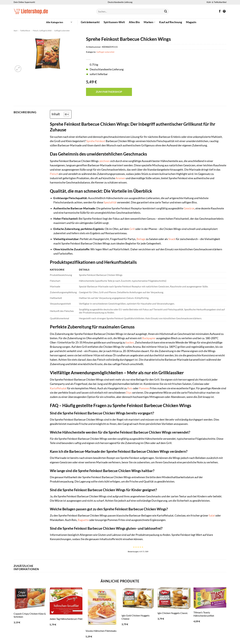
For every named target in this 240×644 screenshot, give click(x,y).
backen (130, 342)
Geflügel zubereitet (62, 31)
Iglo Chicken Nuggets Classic (173, 613)
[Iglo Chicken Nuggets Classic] (174, 598)
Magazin (191, 22)
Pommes (144, 388)
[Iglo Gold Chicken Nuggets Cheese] (138, 599)
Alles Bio (134, 22)
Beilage (141, 239)
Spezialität (110, 202)
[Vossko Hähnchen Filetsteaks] (102, 607)
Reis (130, 388)
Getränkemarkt (90, 22)
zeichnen (104, 161)
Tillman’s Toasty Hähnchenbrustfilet (204, 614)
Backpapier (149, 338)
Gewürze (189, 208)
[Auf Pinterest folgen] (224, 11)
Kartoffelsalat (58, 388)
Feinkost (100, 141)
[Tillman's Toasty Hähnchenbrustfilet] (210, 598)
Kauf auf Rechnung (171, 22)
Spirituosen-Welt (114, 22)
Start (16, 31)
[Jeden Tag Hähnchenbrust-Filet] (66, 601)
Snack (172, 239)
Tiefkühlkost (25, 31)
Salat (212, 515)
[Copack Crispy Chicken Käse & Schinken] (30, 598)
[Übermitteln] (166, 12)
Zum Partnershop (109, 92)
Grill (132, 229)
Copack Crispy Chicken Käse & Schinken (30, 615)
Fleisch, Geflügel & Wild (42, 31)
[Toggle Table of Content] (65, 114)
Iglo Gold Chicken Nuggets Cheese (136, 617)
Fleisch (54, 174)
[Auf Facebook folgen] (220, 11)
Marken (149, 22)
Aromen (120, 178)
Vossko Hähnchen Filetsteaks (101, 631)
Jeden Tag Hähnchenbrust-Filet (66, 619)
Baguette (83, 520)
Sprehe (91, 141)
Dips (129, 393)
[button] (59, 22)
